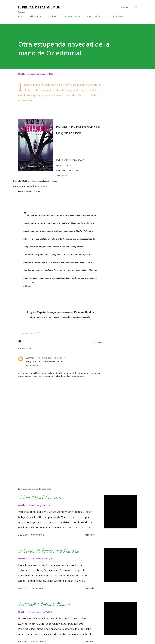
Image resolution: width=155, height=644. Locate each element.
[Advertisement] (61, 455)
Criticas (52, 16)
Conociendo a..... (95, 16)
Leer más (89, 535)
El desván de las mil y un (39, 7)
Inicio (20, 16)
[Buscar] (125, 7)
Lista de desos (116, 16)
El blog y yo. (36, 16)
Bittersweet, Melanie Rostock (45, 605)
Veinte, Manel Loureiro (40, 498)
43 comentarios (39, 642)
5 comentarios (38, 535)
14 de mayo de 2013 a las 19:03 (51, 358)
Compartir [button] (98, 342)
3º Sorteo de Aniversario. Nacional (49, 552)
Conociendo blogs (72, 16)
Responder (32, 365)
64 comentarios (39, 589)
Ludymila (30, 358)
